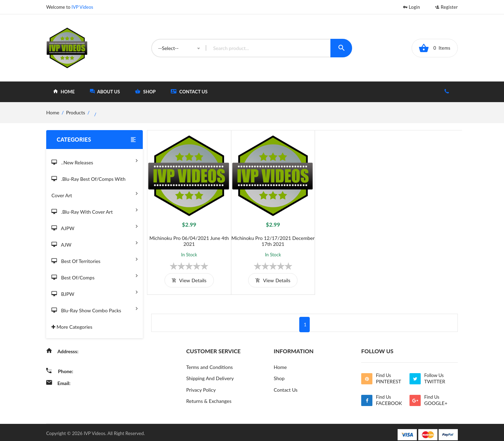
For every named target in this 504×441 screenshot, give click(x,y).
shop (145, 91)
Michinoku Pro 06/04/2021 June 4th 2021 (187, 236)
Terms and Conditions (209, 362)
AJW (94, 243)
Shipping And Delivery (210, 373)
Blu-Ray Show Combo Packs (94, 308)
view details (186, 275)
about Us (105, 91)
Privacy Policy (201, 385)
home (64, 91)
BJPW (94, 292)
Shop (279, 373)
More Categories (72, 327)
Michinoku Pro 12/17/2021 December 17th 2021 (265, 236)
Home (280, 362)
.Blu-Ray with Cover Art (94, 210)
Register (446, 7)
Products (76, 112)
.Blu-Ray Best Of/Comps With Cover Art (94, 188)
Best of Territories (94, 259)
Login (412, 7)
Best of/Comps (94, 275)
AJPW (94, 226)
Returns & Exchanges (209, 396)
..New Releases (94, 160)
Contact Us (189, 91)
